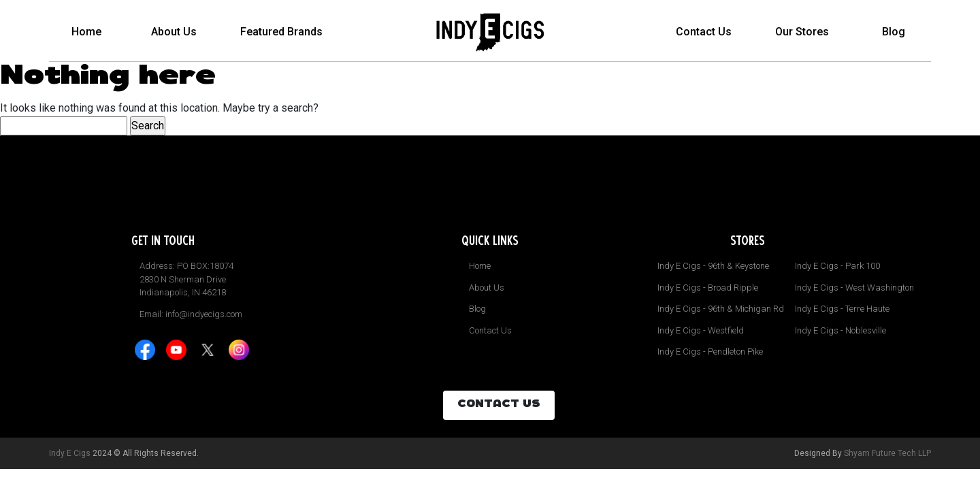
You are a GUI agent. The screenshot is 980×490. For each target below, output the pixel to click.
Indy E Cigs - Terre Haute (842, 309)
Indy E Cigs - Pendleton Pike (710, 352)
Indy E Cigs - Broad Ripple (708, 288)
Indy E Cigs (70, 453)
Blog (894, 31)
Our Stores (802, 31)
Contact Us (704, 31)
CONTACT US (499, 405)
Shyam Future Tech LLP (887, 453)
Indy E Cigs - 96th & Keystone (713, 266)
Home (86, 31)
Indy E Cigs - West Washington (854, 288)
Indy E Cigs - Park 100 (837, 266)
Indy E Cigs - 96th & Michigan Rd (721, 309)
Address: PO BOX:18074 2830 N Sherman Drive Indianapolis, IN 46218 (186, 279)
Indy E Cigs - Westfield (701, 330)
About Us (174, 31)
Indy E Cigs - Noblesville (840, 330)
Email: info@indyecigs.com (191, 314)
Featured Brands (281, 31)
